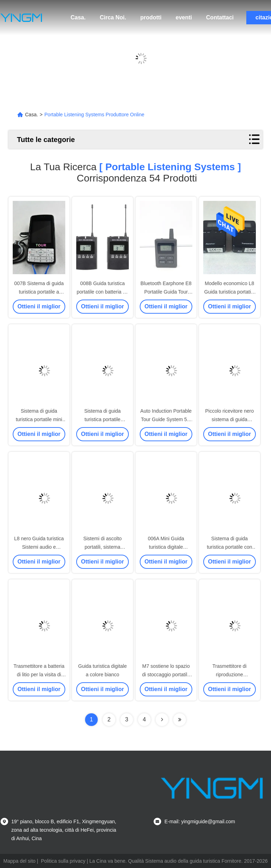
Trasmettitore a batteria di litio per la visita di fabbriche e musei (39, 675)
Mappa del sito (20, 861)
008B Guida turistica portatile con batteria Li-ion (102, 292)
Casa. (78, 17)
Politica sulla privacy (63, 861)
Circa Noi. (113, 17)
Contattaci (220, 17)
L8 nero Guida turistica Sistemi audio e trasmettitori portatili (39, 547)
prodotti (151, 17)
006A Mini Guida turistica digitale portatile (166, 547)
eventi (184, 17)
